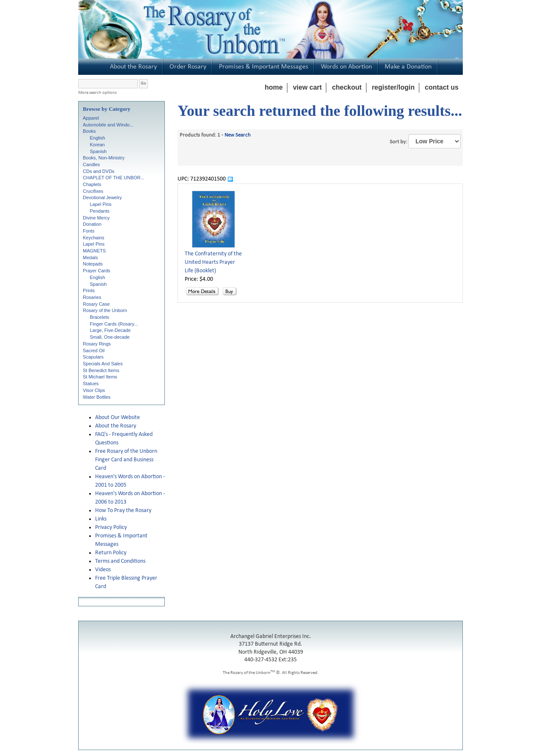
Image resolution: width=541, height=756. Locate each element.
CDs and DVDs (99, 171)
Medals (90, 257)
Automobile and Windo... (108, 125)
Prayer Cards (97, 271)
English (98, 138)
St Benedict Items (101, 370)
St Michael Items (100, 377)
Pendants (100, 211)
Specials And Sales (103, 364)
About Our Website (117, 418)
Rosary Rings (97, 344)
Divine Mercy (96, 218)
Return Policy (111, 553)
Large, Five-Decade (111, 330)
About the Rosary (133, 67)
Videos (103, 570)
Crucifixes (93, 191)
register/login (393, 87)
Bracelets (100, 317)
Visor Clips (94, 390)
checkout (347, 87)
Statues (91, 383)
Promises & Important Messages (264, 67)
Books (89, 131)
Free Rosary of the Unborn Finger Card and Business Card (126, 460)
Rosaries (92, 297)
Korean (97, 145)
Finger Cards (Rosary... (114, 324)
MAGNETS (94, 251)
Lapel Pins (101, 204)
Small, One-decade (110, 337)
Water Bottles (97, 397)
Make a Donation (408, 67)
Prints (89, 290)
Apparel (91, 118)
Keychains (94, 238)
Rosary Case (96, 304)
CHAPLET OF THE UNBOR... (114, 178)
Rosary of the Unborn (105, 310)
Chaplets (92, 184)
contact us (442, 87)
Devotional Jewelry (102, 197)
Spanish (98, 151)
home (274, 87)
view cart (307, 87)
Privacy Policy (111, 527)
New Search (238, 135)
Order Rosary (188, 67)
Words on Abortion (346, 67)
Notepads (93, 264)
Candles (91, 164)
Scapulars (93, 357)
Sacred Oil (94, 351)
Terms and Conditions (120, 561)
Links (101, 519)
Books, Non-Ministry (104, 158)
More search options (97, 93)
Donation (92, 224)
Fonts (89, 231)
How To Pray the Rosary (123, 511)
